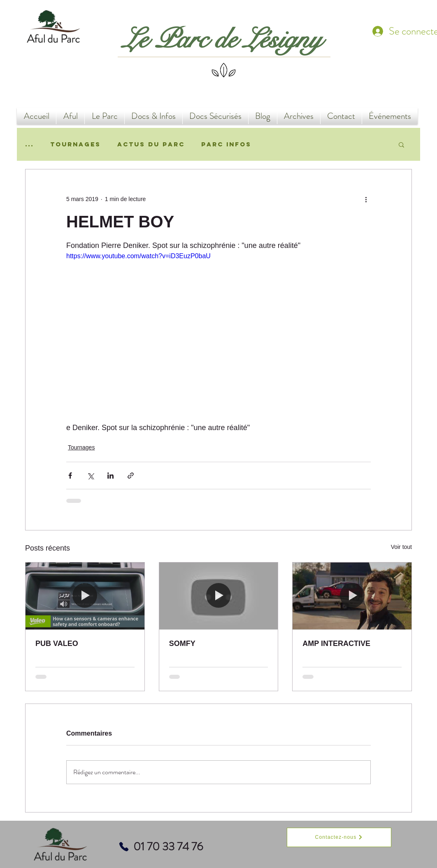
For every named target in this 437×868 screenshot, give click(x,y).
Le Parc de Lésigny (222, 39)
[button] (401, 144)
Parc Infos (226, 144)
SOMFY (182, 643)
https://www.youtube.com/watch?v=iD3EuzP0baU (138, 256)
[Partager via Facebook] (70, 476)
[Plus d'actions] (366, 199)
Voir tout (401, 547)
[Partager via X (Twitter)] (90, 476)
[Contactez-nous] (339, 837)
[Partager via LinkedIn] (110, 476)
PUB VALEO (57, 643)
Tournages (76, 144)
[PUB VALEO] (85, 596)
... (29, 144)
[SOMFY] (219, 596)
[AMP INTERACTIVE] (352, 596)
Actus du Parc (151, 144)
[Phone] (124, 847)
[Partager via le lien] (131, 476)
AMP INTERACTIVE (336, 643)
